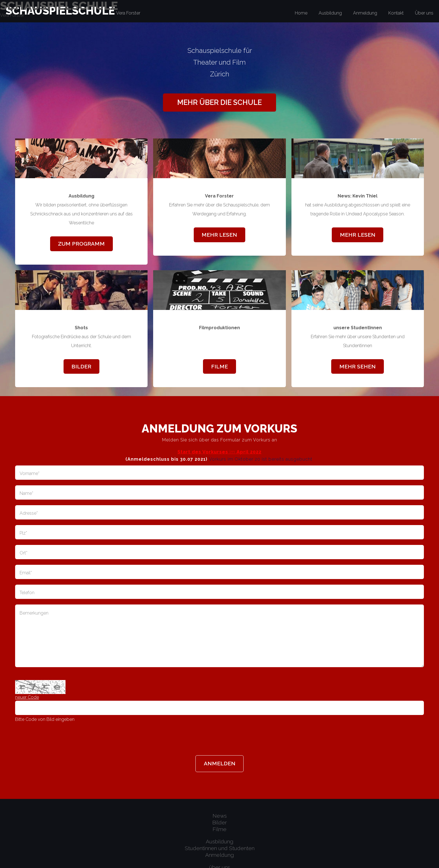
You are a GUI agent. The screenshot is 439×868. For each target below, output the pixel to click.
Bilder (81, 366)
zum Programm (81, 244)
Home (301, 13)
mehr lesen (219, 235)
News (220, 816)
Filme (219, 366)
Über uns (424, 13)
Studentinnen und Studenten (220, 848)
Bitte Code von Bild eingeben (45, 719)
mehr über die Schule (219, 102)
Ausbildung (330, 13)
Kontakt (396, 13)
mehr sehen (358, 366)
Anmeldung (365, 13)
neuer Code (27, 697)
